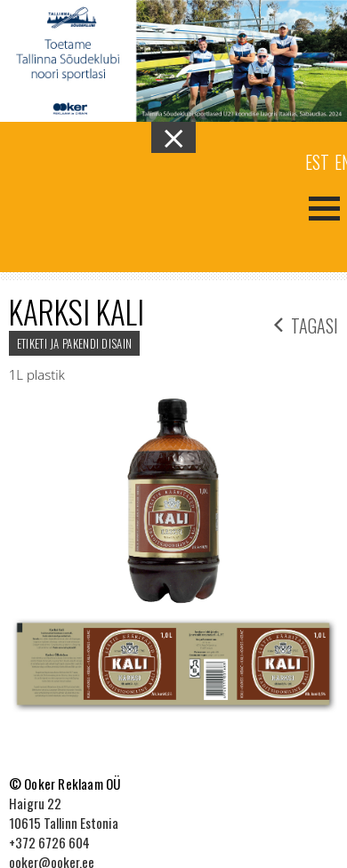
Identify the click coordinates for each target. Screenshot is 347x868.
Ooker (88, 206)
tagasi (306, 323)
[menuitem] (317, 161)
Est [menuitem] (317, 162)
